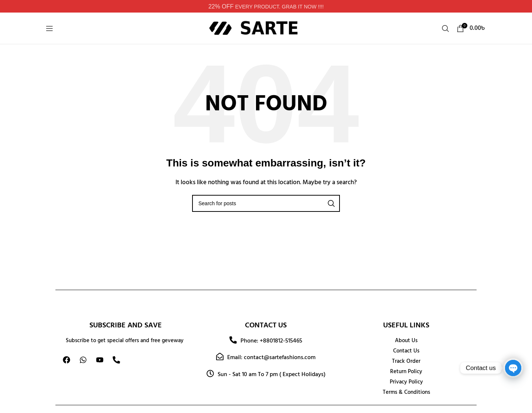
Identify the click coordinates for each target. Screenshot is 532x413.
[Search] (446, 28)
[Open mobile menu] (50, 28)
